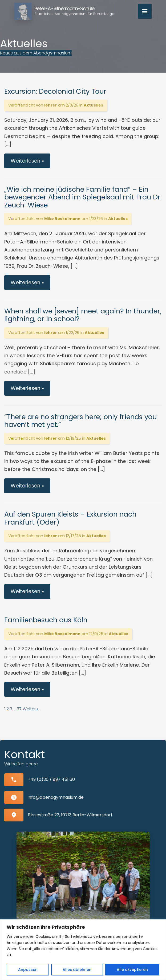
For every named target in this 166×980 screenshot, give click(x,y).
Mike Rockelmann (62, 219)
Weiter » (31, 709)
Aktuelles (93, 105)
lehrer (51, 105)
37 (19, 709)
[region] (83, 950)
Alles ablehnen (77, 970)
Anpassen (28, 970)
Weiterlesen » (27, 161)
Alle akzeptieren (132, 970)
